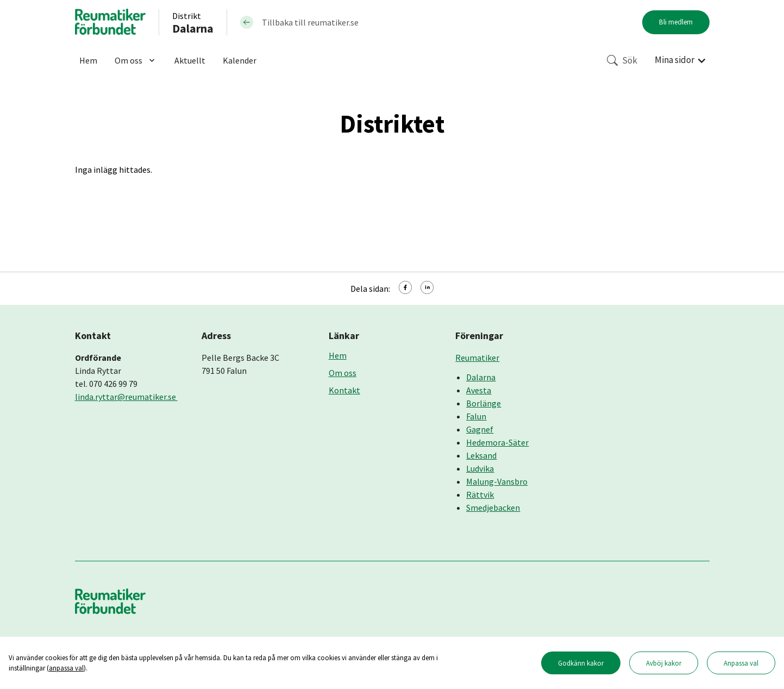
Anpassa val (741, 663)
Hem (88, 60)
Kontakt (344, 390)
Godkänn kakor (581, 663)
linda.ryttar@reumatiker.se (126, 397)
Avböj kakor (664, 663)
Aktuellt (190, 60)
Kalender (240, 60)
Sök (622, 60)
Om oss (136, 60)
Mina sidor (675, 60)
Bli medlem (676, 22)
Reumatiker (477, 358)
